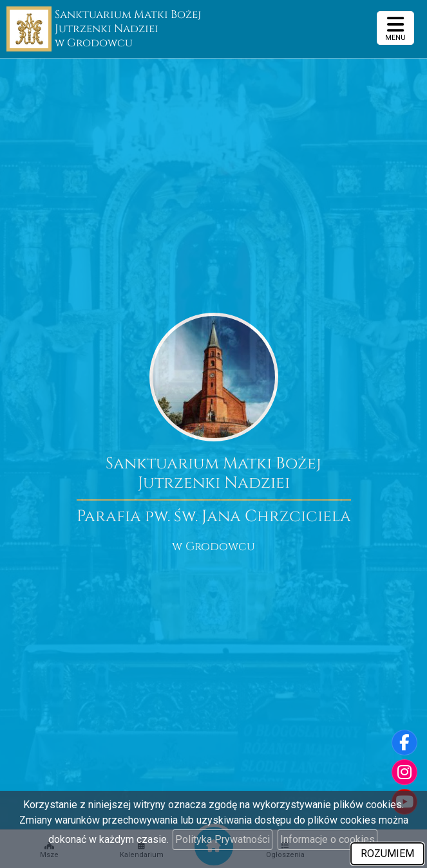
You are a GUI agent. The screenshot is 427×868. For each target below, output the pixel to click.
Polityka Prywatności (223, 839)
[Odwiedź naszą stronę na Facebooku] (404, 743)
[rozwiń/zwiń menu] (395, 28)
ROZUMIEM (387, 854)
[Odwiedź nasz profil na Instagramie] (404, 772)
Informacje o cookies (327, 839)
